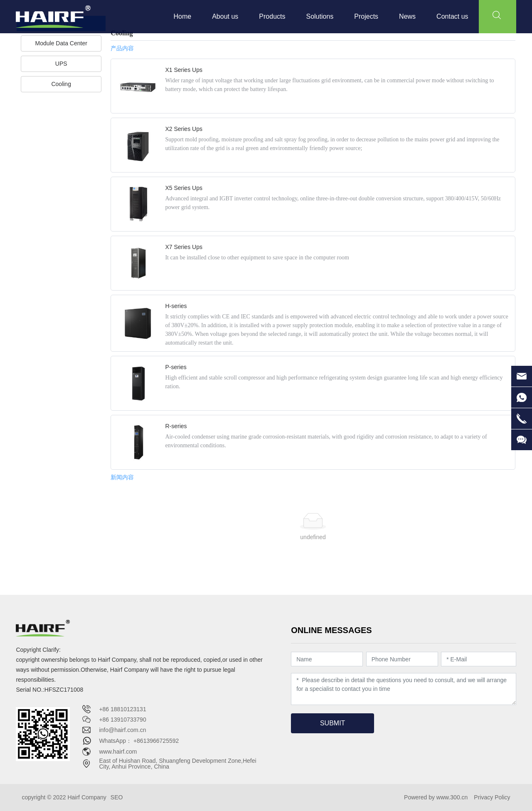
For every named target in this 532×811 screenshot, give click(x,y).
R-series (176, 426)
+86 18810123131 (122, 709)
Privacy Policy (492, 797)
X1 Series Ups (183, 70)
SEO (117, 797)
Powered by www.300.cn (436, 797)
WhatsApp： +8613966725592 (139, 741)
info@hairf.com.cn (122, 730)
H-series (176, 306)
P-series (176, 367)
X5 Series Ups (183, 188)
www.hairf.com (118, 752)
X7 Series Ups (183, 247)
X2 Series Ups (183, 129)
